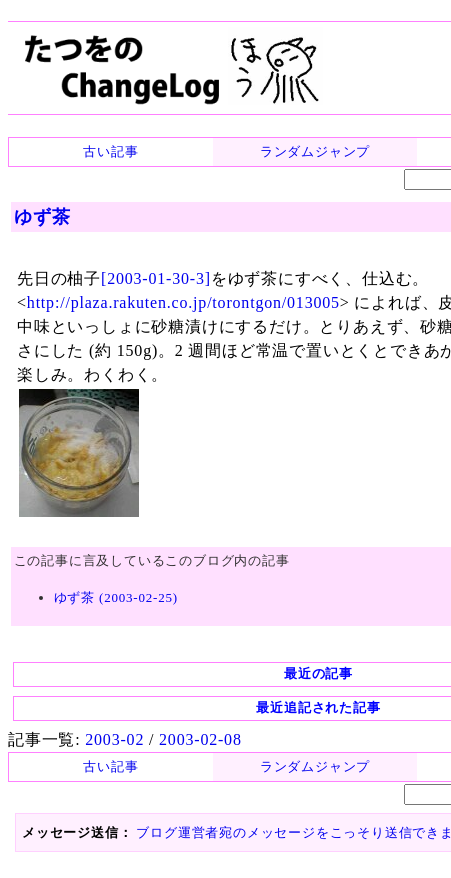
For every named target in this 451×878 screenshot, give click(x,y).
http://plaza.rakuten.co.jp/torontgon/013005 (183, 302)
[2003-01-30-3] (156, 278)
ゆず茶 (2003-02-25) (116, 597)
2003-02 (114, 739)
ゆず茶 (42, 217)
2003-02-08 (200, 739)
